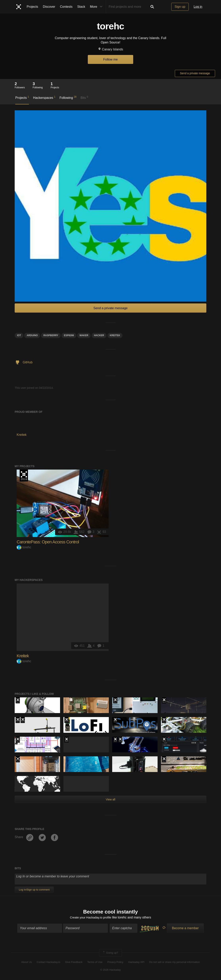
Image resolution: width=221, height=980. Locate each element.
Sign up (180, 7)
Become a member (185, 928)
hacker (99, 335)
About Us (26, 963)
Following (68, 97)
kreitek (115, 335)
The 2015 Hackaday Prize (18, 700)
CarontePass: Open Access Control (48, 542)
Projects (33, 7)
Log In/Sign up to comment (34, 890)
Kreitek (23, 656)
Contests (66, 7)
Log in (198, 7)
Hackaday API (136, 963)
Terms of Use (95, 963)
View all (111, 799)
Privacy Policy (115, 963)
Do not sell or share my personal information (175, 963)
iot (19, 335)
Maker (84, 335)
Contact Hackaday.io (48, 963)
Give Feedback (74, 963)
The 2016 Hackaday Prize (24, 476)
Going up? (110, 953)
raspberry (51, 335)
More (97, 7)
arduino (32, 335)
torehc (24, 547)
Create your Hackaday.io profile (91, 918)
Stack (81, 7)
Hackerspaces (44, 97)
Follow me (110, 59)
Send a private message (195, 73)
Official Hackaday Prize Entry (164, 700)
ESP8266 (69, 335)
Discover (49, 7)
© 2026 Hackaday (111, 970)
